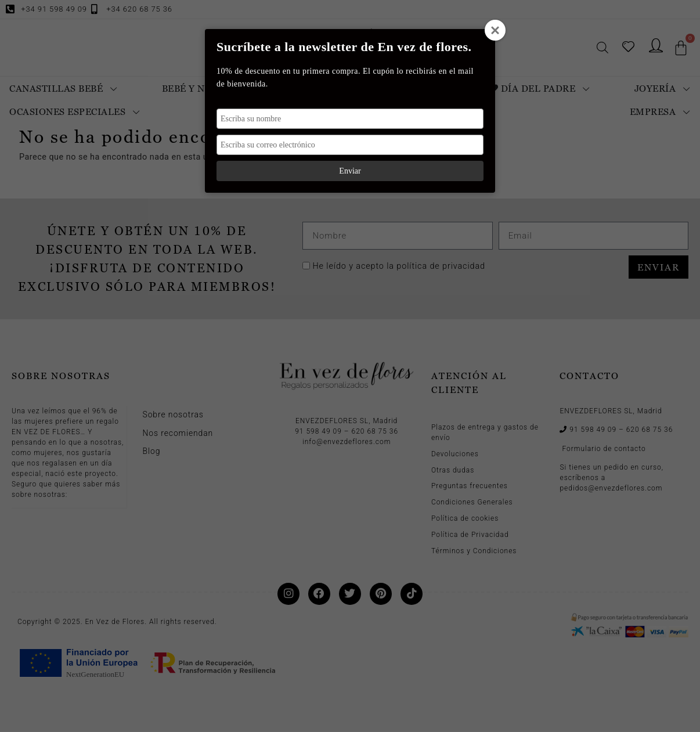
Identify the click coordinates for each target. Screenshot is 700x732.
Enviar (350, 171)
